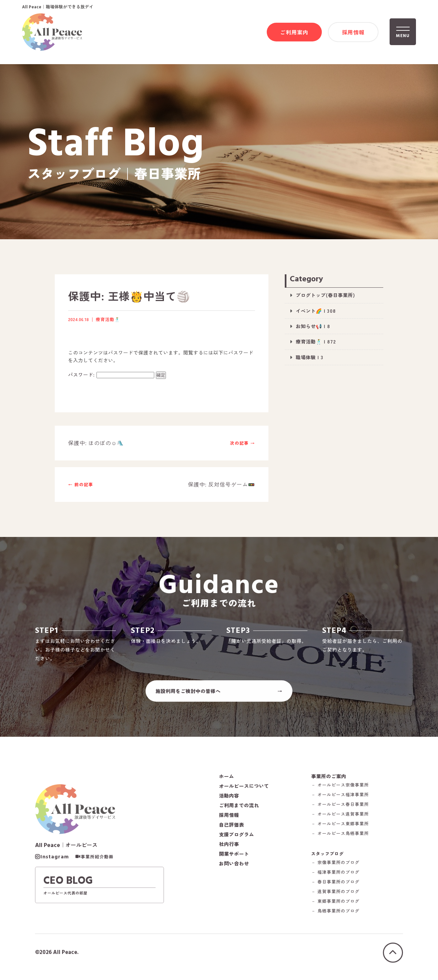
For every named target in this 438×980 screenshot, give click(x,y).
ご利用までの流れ (239, 808)
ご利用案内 (294, 32)
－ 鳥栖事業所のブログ (335, 914)
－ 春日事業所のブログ (335, 885)
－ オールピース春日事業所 (340, 808)
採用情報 (353, 32)
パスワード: (111, 374)
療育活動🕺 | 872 (316, 341)
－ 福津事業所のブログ (335, 875)
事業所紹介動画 (97, 860)
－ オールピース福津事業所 (340, 798)
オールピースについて (244, 789)
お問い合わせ (234, 866)
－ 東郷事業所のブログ (335, 904)
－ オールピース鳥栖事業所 (340, 837)
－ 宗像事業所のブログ (335, 866)
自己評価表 (232, 828)
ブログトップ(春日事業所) (325, 295)
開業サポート (234, 857)
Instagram (55, 860)
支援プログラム (237, 837)
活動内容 (229, 799)
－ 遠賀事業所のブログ (335, 895)
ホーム (227, 779)
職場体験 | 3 (310, 357)
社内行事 (229, 847)
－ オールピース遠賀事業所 (340, 817)
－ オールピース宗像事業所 (340, 788)
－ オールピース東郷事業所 (340, 827)
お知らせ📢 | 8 (313, 326)
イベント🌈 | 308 (316, 311)
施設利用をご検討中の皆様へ (188, 694)
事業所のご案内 (329, 779)
